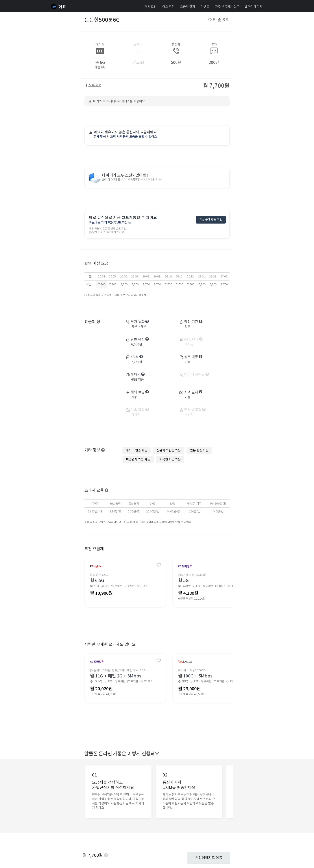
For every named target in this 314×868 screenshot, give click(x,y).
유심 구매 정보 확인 (211, 220)
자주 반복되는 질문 (227, 7)
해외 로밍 (151, 7)
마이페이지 (254, 7)
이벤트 (205, 7)
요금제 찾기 (188, 7)
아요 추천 (168, 7)
